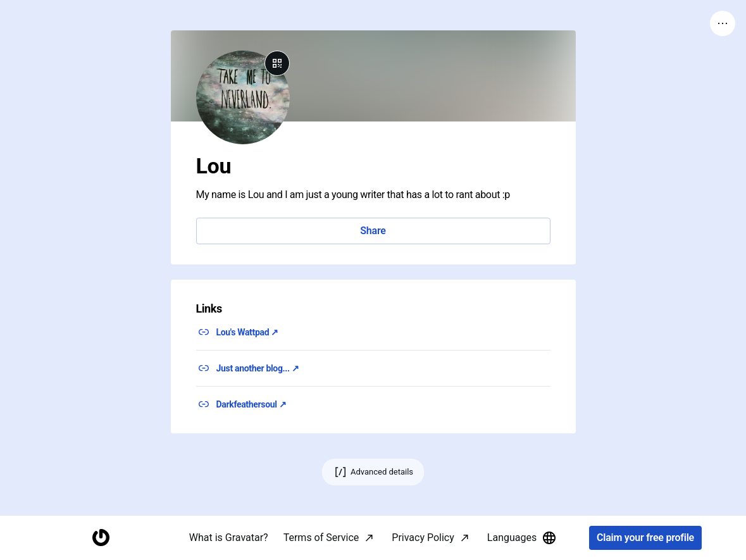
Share (373, 231)
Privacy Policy (423, 538)
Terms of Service (321, 538)
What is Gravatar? (229, 538)
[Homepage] (101, 538)
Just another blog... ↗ (258, 368)
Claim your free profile (645, 538)
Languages (522, 538)
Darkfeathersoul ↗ (252, 404)
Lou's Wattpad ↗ (248, 332)
